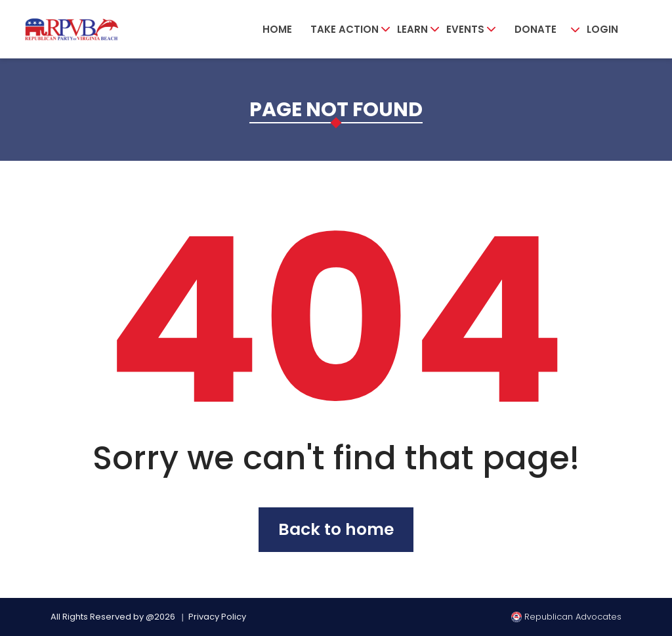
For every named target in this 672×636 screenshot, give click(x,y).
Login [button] (602, 29)
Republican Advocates (566, 617)
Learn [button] (412, 29)
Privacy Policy (217, 617)
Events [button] (465, 29)
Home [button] (277, 29)
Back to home (336, 529)
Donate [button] (535, 29)
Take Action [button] (345, 29)
